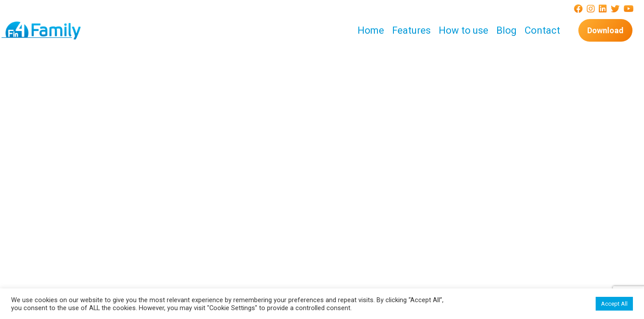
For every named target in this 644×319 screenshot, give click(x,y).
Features (411, 30)
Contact (542, 30)
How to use (463, 30)
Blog (507, 30)
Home (371, 30)
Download (605, 30)
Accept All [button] (614, 304)
